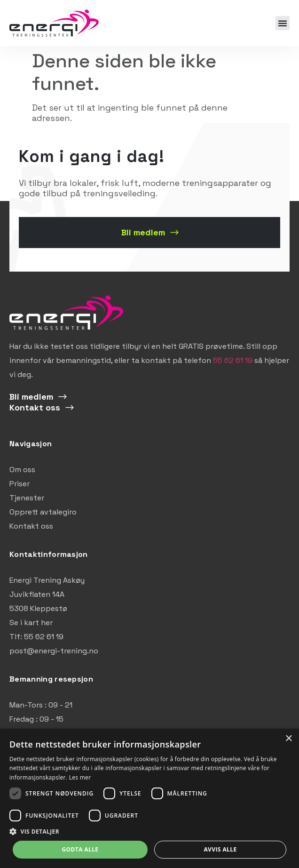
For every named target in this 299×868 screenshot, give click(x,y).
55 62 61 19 (233, 360)
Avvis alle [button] (220, 849)
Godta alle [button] (80, 849)
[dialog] (149, 798)
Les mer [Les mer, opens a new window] (80, 777)
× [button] (288, 739)
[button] (283, 23)
